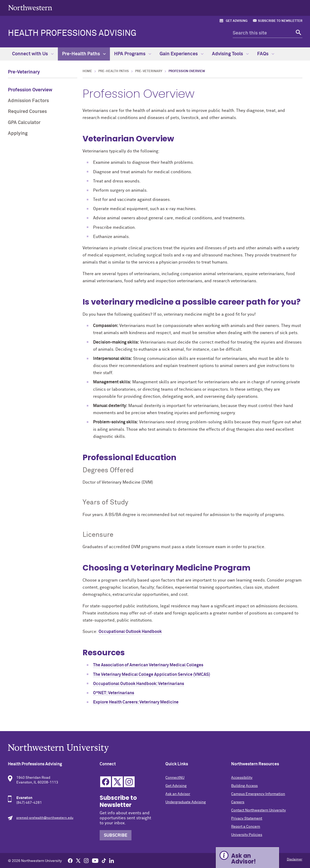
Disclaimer (295, 860)
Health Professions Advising (72, 33)
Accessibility (242, 778)
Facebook (106, 782)
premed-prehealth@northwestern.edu (45, 818)
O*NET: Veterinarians (114, 693)
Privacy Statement (247, 819)
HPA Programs (133, 54)
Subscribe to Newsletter (280, 21)
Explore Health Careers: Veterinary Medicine (136, 702)
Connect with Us (33, 54)
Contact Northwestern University (258, 810)
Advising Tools (230, 54)
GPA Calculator (24, 123)
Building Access (244, 786)
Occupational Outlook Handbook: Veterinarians (139, 684)
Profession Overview (30, 90)
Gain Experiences (182, 54)
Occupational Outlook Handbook (130, 632)
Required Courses (27, 112)
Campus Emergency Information (258, 794)
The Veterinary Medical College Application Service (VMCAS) (152, 674)
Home (87, 71)
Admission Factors (28, 101)
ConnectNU (175, 778)
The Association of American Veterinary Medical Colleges (148, 665)
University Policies (247, 835)
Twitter (117, 782)
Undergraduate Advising (186, 802)
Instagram (129, 782)
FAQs (266, 54)
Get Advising (237, 21)
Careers (238, 802)
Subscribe (116, 835)
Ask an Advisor (178, 794)
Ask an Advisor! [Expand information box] (243, 859)
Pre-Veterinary (24, 72)
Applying (18, 133)
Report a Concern (246, 827)
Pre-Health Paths (84, 54)
